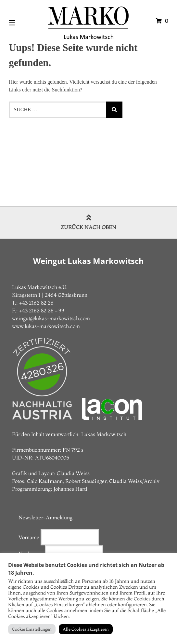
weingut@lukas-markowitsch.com (51, 318)
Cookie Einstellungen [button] (32, 629)
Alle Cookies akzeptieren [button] (86, 629)
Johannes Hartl (70, 489)
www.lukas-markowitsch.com (46, 326)
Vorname (29, 537)
